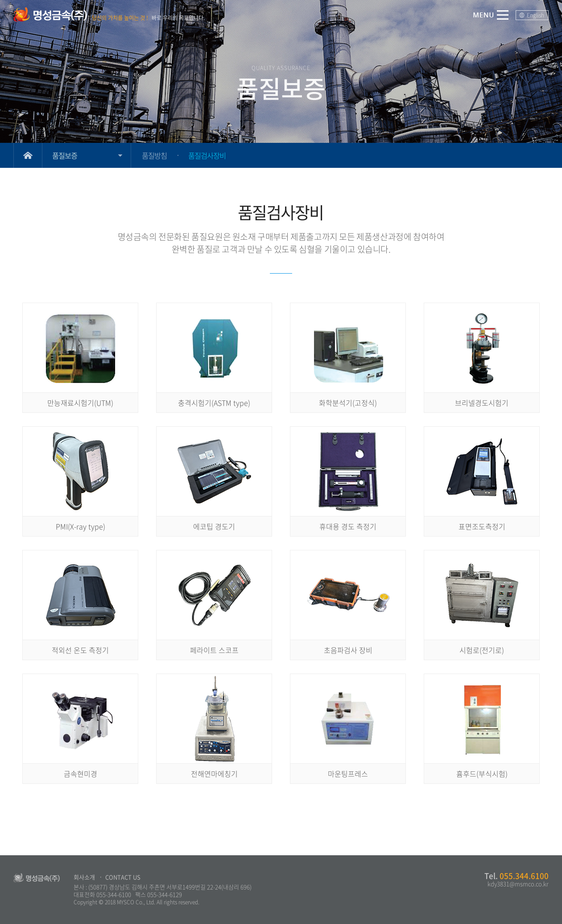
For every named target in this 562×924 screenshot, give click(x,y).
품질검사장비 (207, 155)
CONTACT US (123, 877)
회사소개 (84, 877)
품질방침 (154, 155)
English (535, 15)
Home (28, 155)
